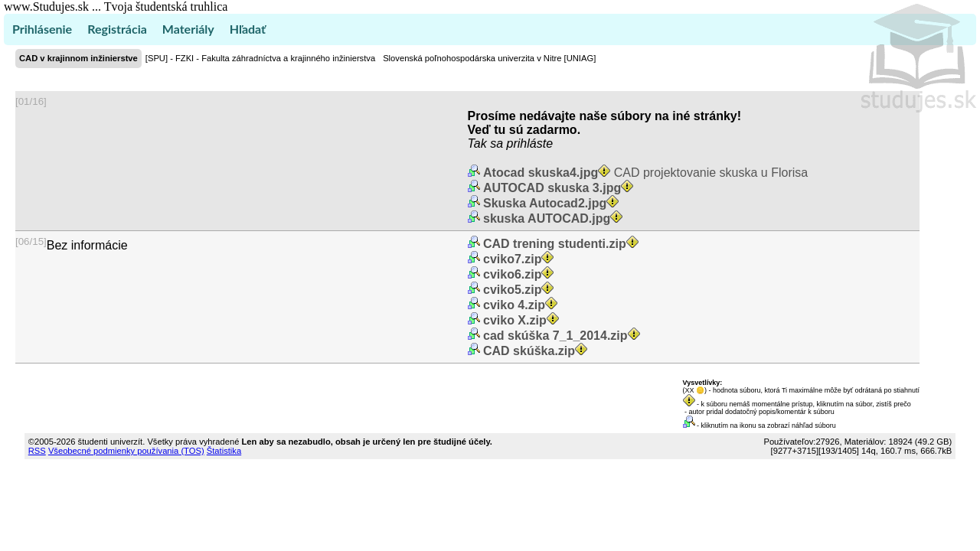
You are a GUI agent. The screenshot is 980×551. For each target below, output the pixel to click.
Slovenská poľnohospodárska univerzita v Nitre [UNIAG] (489, 58)
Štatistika (224, 451)
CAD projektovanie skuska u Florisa (644, 173)
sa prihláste (521, 143)
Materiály (188, 29)
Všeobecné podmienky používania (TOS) (126, 451)
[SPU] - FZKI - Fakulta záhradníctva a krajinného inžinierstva (260, 58)
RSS (37, 451)
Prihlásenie (42, 29)
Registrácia (117, 29)
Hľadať (248, 29)
